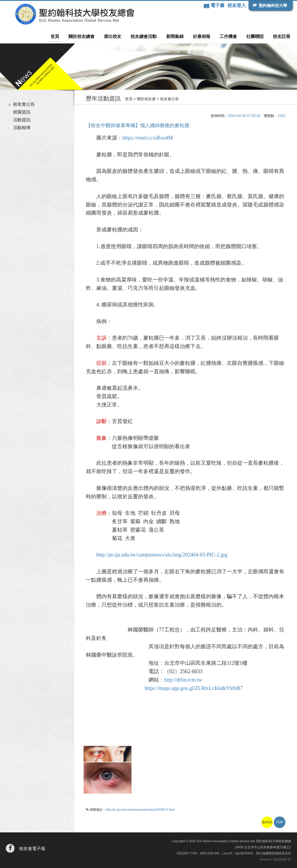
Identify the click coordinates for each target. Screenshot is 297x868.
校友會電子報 (32, 848)
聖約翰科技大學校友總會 (71, 14)
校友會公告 (24, 104)
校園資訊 (22, 112)
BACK (267, 822)
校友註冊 (282, 36)
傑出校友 (118, 36)
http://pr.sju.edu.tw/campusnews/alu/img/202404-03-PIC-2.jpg (162, 555)
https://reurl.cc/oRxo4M (147, 138)
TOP (280, 822)
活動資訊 (22, 120)
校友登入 (236, 5)
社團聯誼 (256, 36)
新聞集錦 (178, 36)
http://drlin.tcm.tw (183, 680)
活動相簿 (22, 128)
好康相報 (204, 36)
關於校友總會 (88, 36)
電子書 (218, 5)
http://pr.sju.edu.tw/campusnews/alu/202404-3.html (140, 810)
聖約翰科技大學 (273, 6)
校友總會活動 (148, 36)
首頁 (62, 36)
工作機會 (230, 36)
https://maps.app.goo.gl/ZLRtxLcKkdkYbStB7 (194, 688)
